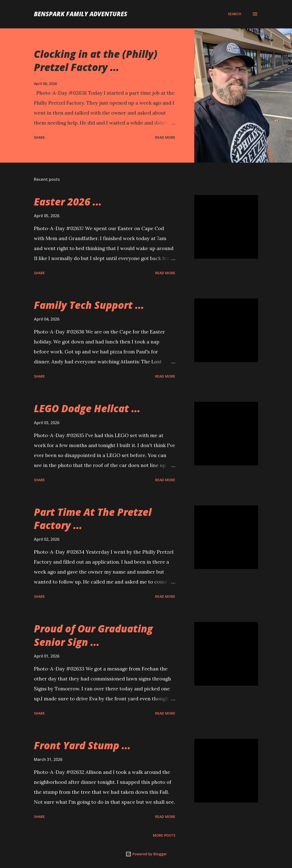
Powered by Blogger (146, 854)
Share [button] (39, 137)
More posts (164, 835)
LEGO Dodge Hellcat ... (87, 408)
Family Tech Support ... (89, 305)
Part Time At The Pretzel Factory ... (93, 519)
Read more (165, 137)
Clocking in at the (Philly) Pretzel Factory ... (96, 61)
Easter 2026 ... (68, 202)
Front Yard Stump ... (82, 745)
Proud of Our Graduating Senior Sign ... (93, 635)
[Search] (235, 14)
